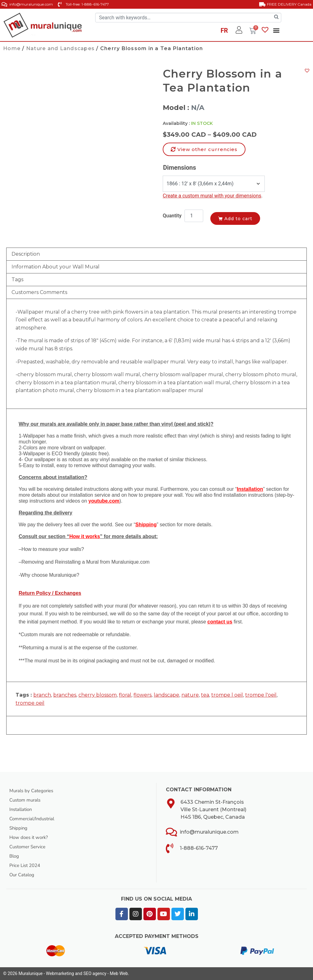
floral (125, 695)
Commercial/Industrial (34, 819)
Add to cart (244, 217)
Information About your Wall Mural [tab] (56, 267)
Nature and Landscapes (60, 48)
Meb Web (119, 973)
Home (12, 48)
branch (42, 695)
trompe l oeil (227, 695)
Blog (15, 856)
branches (65, 695)
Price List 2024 (27, 865)
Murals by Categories (33, 791)
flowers (142, 695)
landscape (166, 695)
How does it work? (30, 837)
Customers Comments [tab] (39, 292)
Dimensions (180, 168)
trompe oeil (30, 703)
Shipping (19, 828)
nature (190, 695)
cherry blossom (98, 695)
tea (205, 695)
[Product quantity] (194, 216)
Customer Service (29, 847)
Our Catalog (23, 875)
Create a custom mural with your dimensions (212, 196)
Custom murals (27, 800)
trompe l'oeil (261, 695)
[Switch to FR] (224, 31)
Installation (22, 809)
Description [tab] (26, 254)
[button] (276, 30)
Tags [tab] (17, 279)
